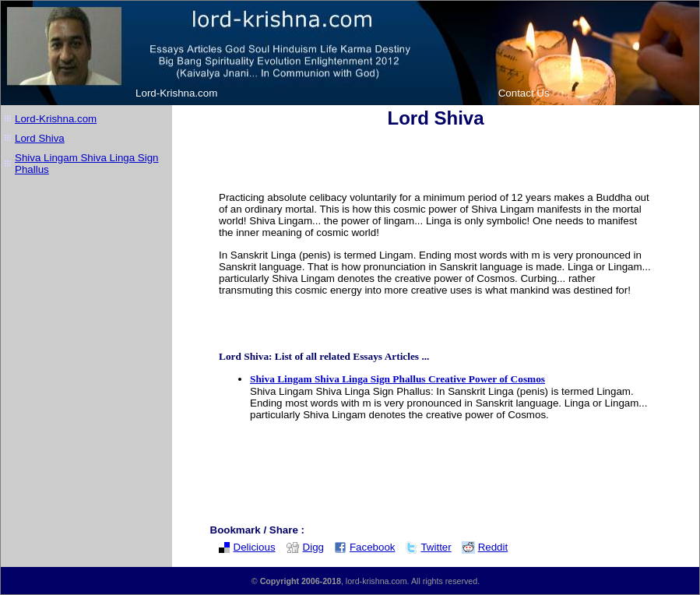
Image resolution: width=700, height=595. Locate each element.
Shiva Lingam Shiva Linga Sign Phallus (87, 164)
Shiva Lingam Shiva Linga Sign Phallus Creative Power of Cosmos (397, 379)
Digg (305, 547)
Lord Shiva (40, 138)
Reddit (485, 547)
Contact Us (524, 93)
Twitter (428, 547)
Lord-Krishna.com (176, 93)
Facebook (365, 547)
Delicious (247, 547)
